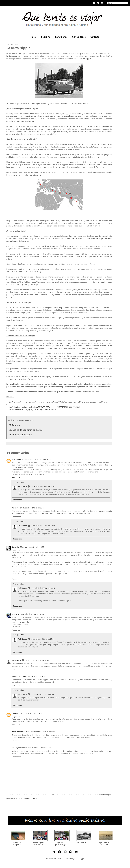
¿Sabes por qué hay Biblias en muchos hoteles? (16, 844)
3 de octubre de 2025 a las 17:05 (43, 748)
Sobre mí (46, 37)
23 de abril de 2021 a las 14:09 (43, 526)
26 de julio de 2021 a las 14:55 (32, 614)
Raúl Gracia (23, 486)
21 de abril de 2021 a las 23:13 (32, 508)
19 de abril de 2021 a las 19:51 (43, 486)
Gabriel (15, 713)
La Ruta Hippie (82, 843)
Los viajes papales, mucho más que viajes (38, 844)
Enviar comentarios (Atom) (28, 799)
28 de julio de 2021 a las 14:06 (37, 660)
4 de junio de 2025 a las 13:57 (30, 713)
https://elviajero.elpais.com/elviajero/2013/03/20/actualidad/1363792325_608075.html (44, 407)
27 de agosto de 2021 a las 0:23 (33, 676)
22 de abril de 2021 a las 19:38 (32, 547)
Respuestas (19, 482)
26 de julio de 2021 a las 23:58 (43, 639)
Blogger (81, 859)
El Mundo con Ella (19, 459)
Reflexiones (61, 37)
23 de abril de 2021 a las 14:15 (43, 588)
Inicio (34, 37)
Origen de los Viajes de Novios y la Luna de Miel (60, 844)
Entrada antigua (105, 795)
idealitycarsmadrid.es (21, 748)
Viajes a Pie (16, 717)
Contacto (95, 37)
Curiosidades (79, 37)
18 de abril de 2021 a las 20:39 (39, 459)
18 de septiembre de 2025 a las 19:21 (41, 732)
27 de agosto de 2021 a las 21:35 (43, 694)
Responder (16, 477)
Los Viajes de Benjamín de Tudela (26, 430)
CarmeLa (16, 547)
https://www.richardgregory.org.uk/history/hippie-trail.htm (32, 410)
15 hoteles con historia (20, 435)
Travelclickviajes (19, 732)
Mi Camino (14, 425)
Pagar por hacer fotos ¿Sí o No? (104, 843)
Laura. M (16, 614)
